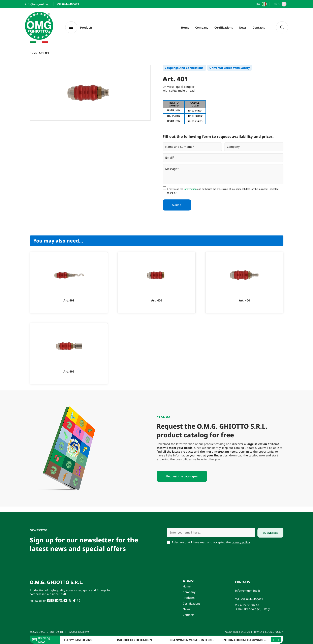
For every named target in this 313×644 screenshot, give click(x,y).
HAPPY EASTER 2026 (78, 640)
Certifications (224, 27)
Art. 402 (69, 371)
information (190, 189)
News (243, 27)
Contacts (259, 27)
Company (202, 27)
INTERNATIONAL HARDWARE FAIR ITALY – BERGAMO (260, 640)
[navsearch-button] (282, 27)
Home (185, 27)
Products (189, 597)
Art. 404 (244, 300)
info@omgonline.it (248, 589)
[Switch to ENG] (279, 4)
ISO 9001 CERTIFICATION (134, 640)
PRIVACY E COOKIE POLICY (268, 632)
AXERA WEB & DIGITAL (237, 632)
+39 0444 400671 (252, 598)
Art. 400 (157, 300)
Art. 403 (69, 300)
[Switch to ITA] (261, 4)
